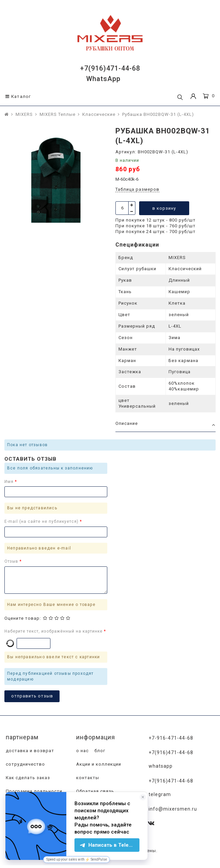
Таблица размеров (137, 189)
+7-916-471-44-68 (171, 738)
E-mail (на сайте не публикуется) (42, 521)
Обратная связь (94, 792)
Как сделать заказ (27, 778)
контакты (87, 778)
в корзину (164, 208)
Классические (99, 114)
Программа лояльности (33, 792)
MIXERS (24, 114)
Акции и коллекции (98, 764)
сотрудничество (25, 764)
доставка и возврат (29, 751)
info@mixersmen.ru (173, 808)
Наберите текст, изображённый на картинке (54, 631)
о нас (82, 751)
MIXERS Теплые (58, 114)
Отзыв (12, 561)
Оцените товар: (23, 618)
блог (99, 751)
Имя (10, 482)
